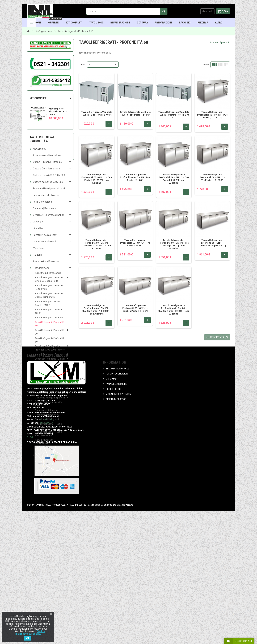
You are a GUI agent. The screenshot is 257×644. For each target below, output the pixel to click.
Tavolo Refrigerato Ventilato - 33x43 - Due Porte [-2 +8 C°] (97, 113)
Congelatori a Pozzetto (47, 382)
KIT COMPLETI (39, 98)
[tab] (50, 98)
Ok (28, 638)
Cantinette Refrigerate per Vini (50, 400)
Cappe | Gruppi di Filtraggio (47, 164)
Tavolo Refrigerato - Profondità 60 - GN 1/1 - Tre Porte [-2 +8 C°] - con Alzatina (174, 244)
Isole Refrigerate (43, 387)
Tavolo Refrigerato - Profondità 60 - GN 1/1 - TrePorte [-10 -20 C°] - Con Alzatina (97, 244)
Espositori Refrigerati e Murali (49, 191)
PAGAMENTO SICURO (116, 508)
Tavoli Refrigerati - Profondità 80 (50, 342)
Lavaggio (185, 23)
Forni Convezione (42, 204)
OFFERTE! (55, 21)
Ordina (82, 65)
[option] (50, 112)
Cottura (142, 23)
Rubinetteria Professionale (48, 458)
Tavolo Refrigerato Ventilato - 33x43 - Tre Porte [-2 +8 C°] (135, 113)
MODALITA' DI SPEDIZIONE (119, 518)
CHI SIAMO (111, 503)
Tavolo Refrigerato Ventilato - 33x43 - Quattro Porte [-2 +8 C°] (174, 115)
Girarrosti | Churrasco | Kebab (49, 218)
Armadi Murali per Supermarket (44, 444)
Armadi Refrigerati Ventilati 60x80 (49, 314)
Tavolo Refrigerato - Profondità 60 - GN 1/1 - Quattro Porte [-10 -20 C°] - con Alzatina (97, 310)
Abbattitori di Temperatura (48, 275)
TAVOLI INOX (96, 23)
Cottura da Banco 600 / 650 (48, 184)
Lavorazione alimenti (44, 244)
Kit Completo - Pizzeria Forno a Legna (58, 111)
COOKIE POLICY (113, 513)
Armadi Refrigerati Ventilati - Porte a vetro (49, 290)
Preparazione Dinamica (46, 264)
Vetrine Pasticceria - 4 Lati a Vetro (49, 406)
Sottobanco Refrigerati (47, 413)
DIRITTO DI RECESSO (116, 523)
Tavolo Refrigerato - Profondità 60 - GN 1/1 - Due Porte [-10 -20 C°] (212, 115)
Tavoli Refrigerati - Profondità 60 (50, 326)
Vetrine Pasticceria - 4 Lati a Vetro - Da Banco (49, 436)
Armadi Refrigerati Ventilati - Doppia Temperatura (49, 298)
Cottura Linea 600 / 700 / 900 (49, 178)
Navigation (31, 23)
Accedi (207, 11)
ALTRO (219, 23)
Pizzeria (203, 23)
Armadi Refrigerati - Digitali (49, 357)
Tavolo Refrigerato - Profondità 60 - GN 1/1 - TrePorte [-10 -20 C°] (212, 177)
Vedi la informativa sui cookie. (30, 633)
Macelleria (39, 251)
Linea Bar (38, 231)
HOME (38, 23)
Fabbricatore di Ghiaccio (46, 198)
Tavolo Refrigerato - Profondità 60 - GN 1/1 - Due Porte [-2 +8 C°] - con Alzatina (174, 179)
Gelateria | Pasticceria (45, 211)
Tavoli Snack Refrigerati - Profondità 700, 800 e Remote (50, 350)
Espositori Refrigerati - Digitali (50, 361)
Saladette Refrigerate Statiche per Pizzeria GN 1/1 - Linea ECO (50, 374)
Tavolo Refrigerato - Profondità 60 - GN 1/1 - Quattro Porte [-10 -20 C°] (212, 243)
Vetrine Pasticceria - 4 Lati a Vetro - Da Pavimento (49, 428)
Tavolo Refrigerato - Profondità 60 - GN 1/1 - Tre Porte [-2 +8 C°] (135, 243)
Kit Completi (74, 23)
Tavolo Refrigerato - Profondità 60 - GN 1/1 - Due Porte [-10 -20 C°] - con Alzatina (97, 179)
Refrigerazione (120, 23)
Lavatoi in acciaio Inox (45, 237)
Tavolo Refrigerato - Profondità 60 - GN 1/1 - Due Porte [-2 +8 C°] (135, 177)
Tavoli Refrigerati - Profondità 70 (50, 334)
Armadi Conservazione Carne (50, 451)
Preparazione (164, 23)
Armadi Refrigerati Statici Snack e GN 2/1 (48, 306)
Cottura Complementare (46, 171)
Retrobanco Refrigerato (47, 417)
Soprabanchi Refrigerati (47, 422)
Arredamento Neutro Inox (47, 158)
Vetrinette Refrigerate (46, 391)
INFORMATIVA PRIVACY (117, 493)
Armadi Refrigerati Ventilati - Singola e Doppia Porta (49, 282)
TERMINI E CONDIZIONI (117, 498)
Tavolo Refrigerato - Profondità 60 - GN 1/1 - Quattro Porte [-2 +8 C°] (135, 308)
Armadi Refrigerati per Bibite (49, 320)
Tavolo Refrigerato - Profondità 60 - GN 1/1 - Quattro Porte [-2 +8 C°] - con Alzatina (174, 310)
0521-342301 (45, 544)
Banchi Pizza (42, 366)
